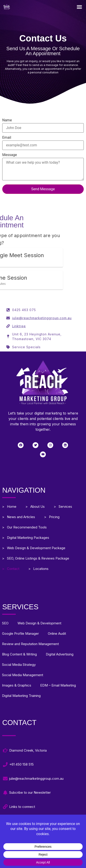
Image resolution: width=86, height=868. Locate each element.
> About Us (35, 507)
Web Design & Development (39, 623)
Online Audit (57, 633)
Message (43, 167)
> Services (63, 507)
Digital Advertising (60, 654)
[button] (80, 7)
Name (43, 124)
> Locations (38, 569)
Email (43, 142)
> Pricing (52, 517)
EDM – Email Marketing (58, 685)
